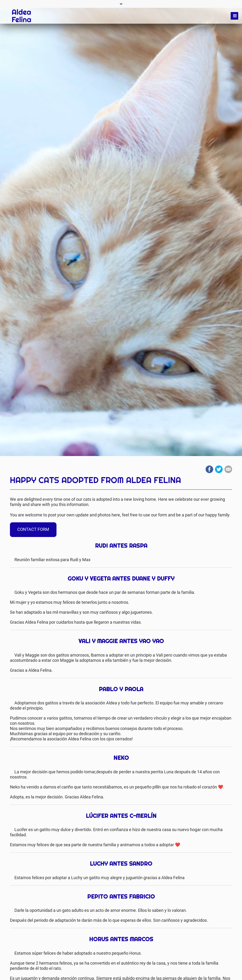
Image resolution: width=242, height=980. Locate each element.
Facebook (209, 469)
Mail (228, 469)
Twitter (219, 469)
